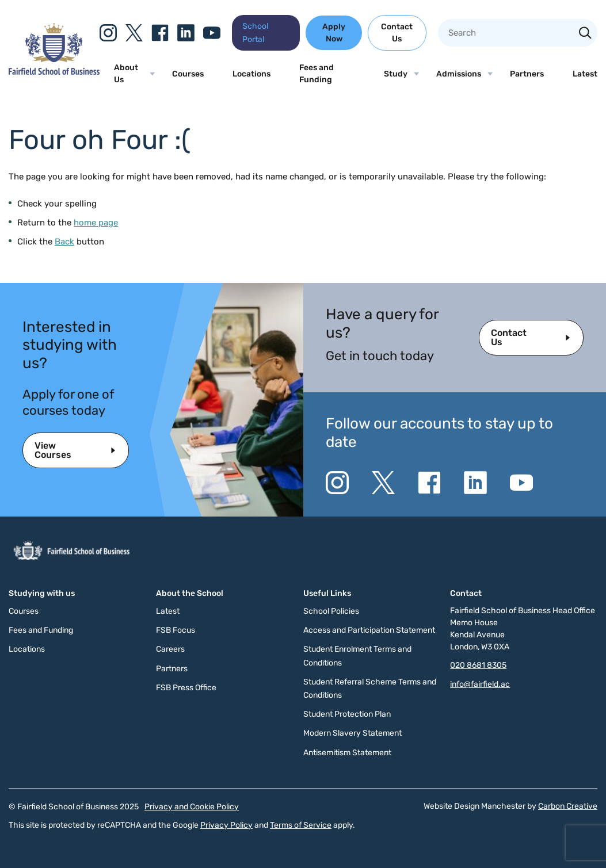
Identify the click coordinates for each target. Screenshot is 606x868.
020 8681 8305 (478, 665)
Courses (188, 74)
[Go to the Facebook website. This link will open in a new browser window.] (160, 33)
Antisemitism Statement (347, 753)
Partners (527, 74)
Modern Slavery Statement (352, 733)
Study (396, 74)
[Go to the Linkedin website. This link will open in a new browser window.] (186, 33)
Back (64, 242)
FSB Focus (176, 630)
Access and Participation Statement (369, 630)
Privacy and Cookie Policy (192, 807)
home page (96, 223)
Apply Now (334, 33)
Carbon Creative (568, 806)
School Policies (331, 611)
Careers (170, 649)
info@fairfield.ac (480, 684)
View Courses (53, 450)
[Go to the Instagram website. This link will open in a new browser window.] (108, 33)
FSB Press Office (186, 688)
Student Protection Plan (347, 714)
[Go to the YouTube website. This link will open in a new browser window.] (212, 33)
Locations (251, 74)
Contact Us (397, 33)
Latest (585, 74)
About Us (126, 74)
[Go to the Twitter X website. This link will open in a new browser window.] (134, 33)
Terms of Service (301, 825)
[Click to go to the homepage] (54, 72)
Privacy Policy (226, 825)
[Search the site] (585, 34)
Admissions (459, 74)
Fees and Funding (317, 74)
